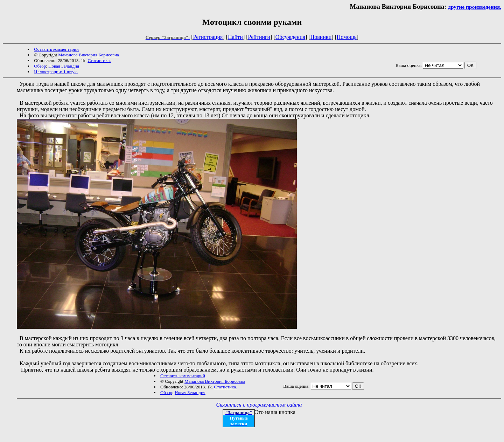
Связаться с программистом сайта (259, 405)
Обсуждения (290, 37)
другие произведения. (475, 7)
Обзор (40, 66)
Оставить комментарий (56, 49)
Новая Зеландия (64, 66)
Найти (235, 37)
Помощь (347, 37)
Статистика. (99, 60)
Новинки (321, 37)
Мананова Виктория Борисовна (89, 55)
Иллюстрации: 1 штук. (56, 72)
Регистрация (208, 37)
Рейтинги (259, 37)
